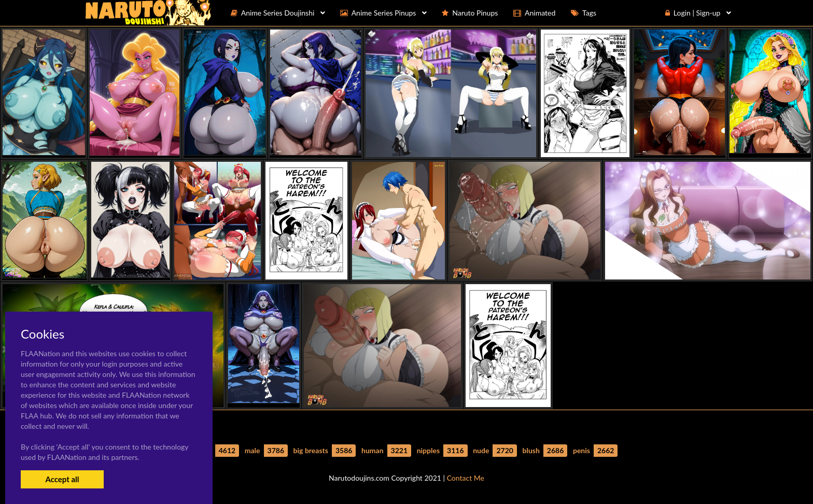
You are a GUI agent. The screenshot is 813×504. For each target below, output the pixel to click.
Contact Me (466, 478)
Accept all (62, 479)
